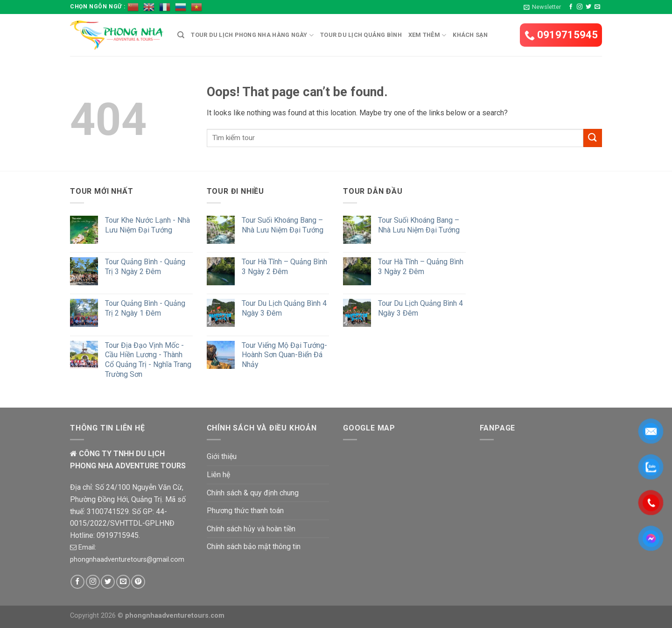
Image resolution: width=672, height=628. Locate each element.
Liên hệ (218, 475)
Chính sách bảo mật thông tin (254, 547)
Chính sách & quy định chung (253, 493)
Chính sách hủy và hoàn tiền (251, 529)
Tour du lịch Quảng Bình (361, 35)
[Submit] (593, 138)
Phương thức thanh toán (245, 511)
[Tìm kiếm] (181, 35)
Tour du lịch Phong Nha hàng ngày (252, 35)
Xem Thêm (427, 35)
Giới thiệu (222, 456)
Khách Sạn (470, 35)
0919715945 (561, 35)
